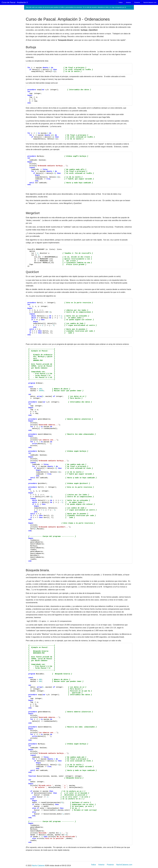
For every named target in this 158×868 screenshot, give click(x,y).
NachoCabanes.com (150, 2)
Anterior (128, 2)
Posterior (137, 2)
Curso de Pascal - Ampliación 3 (15, 2)
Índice (121, 2)
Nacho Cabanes (38, 866)
